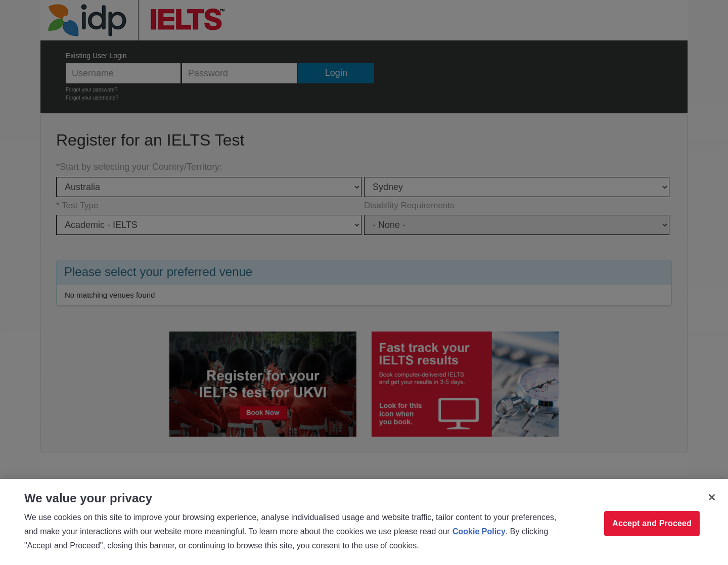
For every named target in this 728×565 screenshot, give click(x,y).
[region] (364, 522)
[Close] (712, 497)
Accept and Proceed (652, 523)
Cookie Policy (479, 531)
